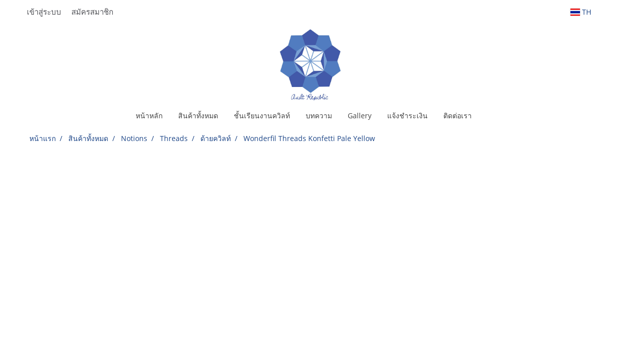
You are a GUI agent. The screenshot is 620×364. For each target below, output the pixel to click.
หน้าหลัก (149, 116)
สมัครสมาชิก (92, 12)
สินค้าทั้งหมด (198, 116)
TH (581, 12)
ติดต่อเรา (458, 116)
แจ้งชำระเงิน (407, 116)
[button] (488, 116)
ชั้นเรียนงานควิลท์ (262, 116)
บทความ (319, 116)
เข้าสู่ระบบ (44, 12)
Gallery (360, 116)
